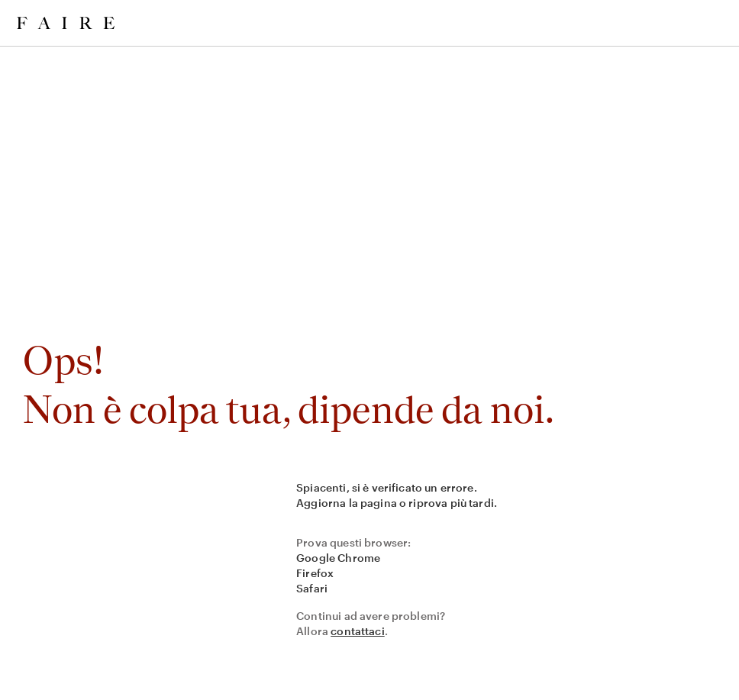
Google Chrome (338, 558)
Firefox (315, 573)
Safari (312, 588)
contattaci (358, 631)
